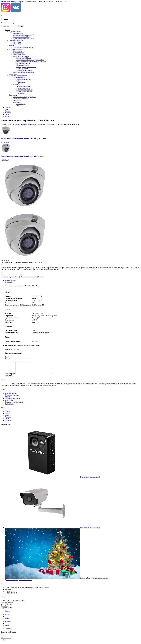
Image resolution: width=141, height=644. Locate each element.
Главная (3, 125)
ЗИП (18, 106)
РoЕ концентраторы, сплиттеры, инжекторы (31, 62)
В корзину (5, 277)
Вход (14, 2)
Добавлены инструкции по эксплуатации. (18, 582)
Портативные (21, 83)
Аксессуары (13, 74)
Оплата (7, 421)
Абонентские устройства (21, 99)
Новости (8, 417)
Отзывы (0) (8, 282)
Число (7, 359)
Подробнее (4, 608)
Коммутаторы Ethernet (24, 58)
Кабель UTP (17, 44)
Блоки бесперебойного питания (23, 47)
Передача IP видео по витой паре (23, 72)
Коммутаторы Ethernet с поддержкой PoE (30, 60)
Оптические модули (23, 63)
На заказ (41, 277)
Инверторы (16, 84)
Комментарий (10, 376)
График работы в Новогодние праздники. (94, 580)
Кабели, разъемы (22, 69)
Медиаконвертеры (19, 54)
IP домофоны (13, 95)
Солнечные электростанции (18, 76)
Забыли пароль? (6, 640)
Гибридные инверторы (24, 86)
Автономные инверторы (24, 90)
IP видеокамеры (18, 33)
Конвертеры (17, 100)
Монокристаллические (24, 79)
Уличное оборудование (24, 70)
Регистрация (20, 2)
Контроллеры (21, 104)
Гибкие (19, 81)
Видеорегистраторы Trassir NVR (23, 39)
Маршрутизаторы (18, 53)
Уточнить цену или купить (29, 277)
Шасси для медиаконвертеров (26, 67)
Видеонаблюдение (15, 32)
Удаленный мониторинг (24, 92)
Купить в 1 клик (14, 277)
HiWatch (43, 125)
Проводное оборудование (21, 56)
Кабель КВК (17, 42)
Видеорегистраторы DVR (21, 37)
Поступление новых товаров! (90, 479)
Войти (3, 642)
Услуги (7, 416)
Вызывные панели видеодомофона (24, 97)
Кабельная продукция (16, 40)
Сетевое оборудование (16, 49)
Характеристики (10, 280)
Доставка (8, 419)
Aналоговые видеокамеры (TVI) (23, 35)
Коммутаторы (17, 51)
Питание (12, 46)
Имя (7, 357)
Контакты (8, 423)
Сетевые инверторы (23, 88)
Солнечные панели (19, 77)
